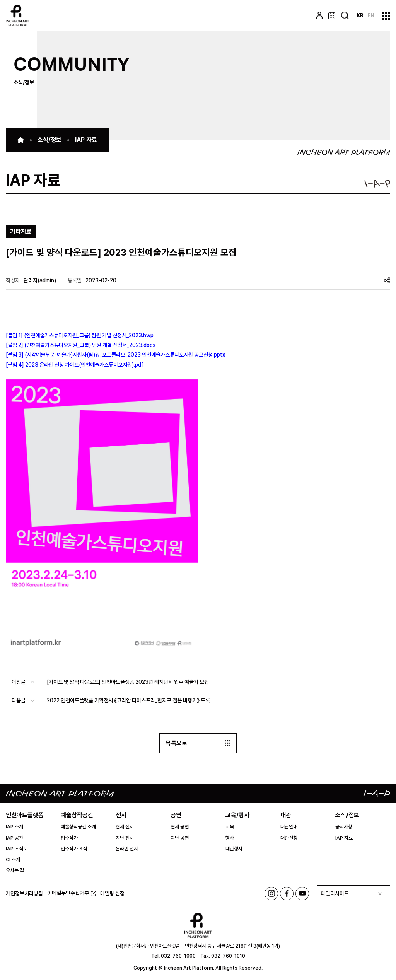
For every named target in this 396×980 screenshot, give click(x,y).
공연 (176, 815)
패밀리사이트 (335, 893)
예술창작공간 (77, 815)
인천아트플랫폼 (25, 815)
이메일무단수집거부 (72, 893)
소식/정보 (347, 815)
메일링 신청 (112, 893)
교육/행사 (237, 815)
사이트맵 (386, 16)
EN (371, 15)
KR (360, 15)
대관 (286, 815)
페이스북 (287, 894)
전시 (121, 815)
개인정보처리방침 (24, 893)
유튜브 (302, 894)
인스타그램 (271, 894)
